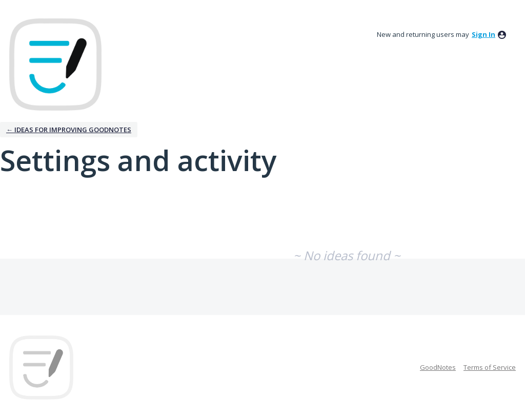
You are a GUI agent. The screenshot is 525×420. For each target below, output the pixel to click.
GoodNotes (438, 367)
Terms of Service (490, 367)
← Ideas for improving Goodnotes (69, 130)
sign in (483, 34)
